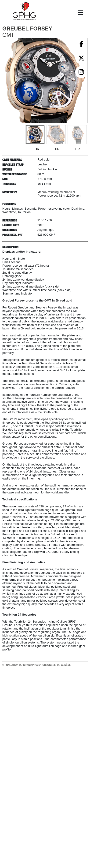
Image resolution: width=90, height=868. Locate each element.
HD (37, 149)
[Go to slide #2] (56, 135)
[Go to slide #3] (77, 135)
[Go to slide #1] (35, 135)
